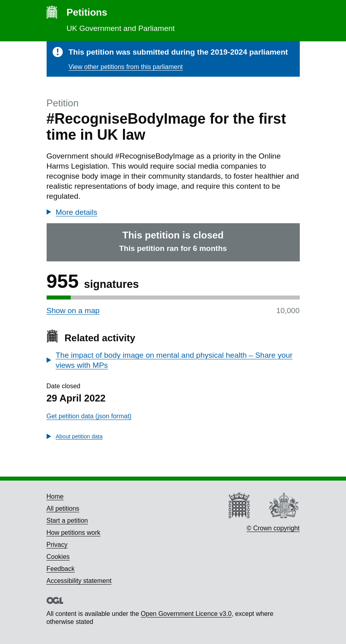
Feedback (61, 569)
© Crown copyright (273, 528)
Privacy (57, 545)
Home (55, 496)
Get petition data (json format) (89, 416)
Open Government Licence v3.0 (186, 614)
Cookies (58, 557)
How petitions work (74, 533)
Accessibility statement (79, 581)
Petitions (87, 12)
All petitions (63, 508)
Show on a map (73, 311)
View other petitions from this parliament (126, 67)
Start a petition (67, 521)
